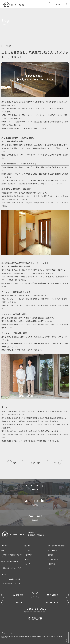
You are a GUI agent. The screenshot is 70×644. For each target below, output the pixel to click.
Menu (58, 4)
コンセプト (5, 546)
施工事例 (27, 546)
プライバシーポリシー (8, 633)
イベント (27, 550)
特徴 (3, 550)
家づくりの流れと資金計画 (56, 546)
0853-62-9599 (37, 609)
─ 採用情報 (51, 564)
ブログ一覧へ (35, 463)
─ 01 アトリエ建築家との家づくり (12, 556)
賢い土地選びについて (55, 550)
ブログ (27, 559)
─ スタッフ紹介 (53, 559)
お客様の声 (28, 555)
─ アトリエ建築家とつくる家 (11, 579)
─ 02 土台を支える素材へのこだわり (12, 562)
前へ (15, 463)
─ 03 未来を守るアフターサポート (12, 569)
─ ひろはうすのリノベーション (12, 584)
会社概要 (50, 555)
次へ (55, 463)
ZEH (49, 568)
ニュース (27, 564)
